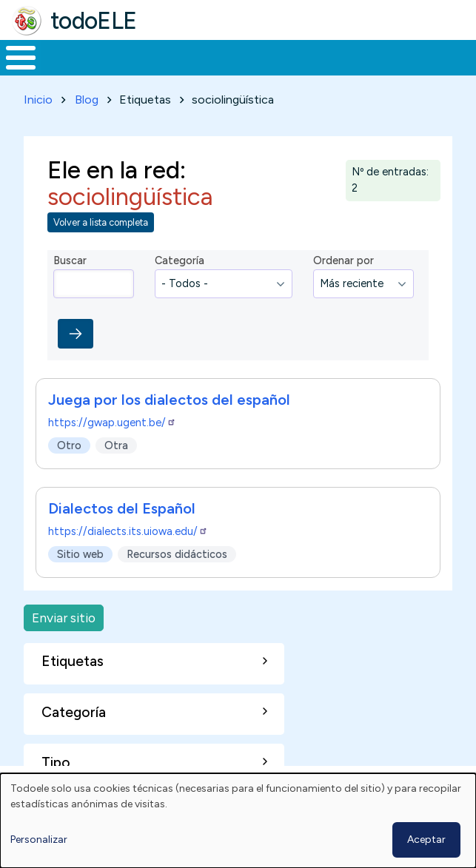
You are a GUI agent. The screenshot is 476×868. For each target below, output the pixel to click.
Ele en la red (114, 169)
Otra (116, 445)
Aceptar (426, 840)
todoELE (94, 21)
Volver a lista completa (101, 222)
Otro (69, 445)
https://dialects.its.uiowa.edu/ (128, 531)
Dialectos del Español (122, 508)
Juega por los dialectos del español (169, 400)
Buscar (70, 260)
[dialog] (238, 821)
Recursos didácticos (177, 554)
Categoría (180, 260)
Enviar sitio (64, 618)
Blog (87, 100)
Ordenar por (343, 260)
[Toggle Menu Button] (21, 58)
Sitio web (80, 554)
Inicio (38, 100)
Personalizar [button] (39, 840)
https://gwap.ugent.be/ (112, 423)
